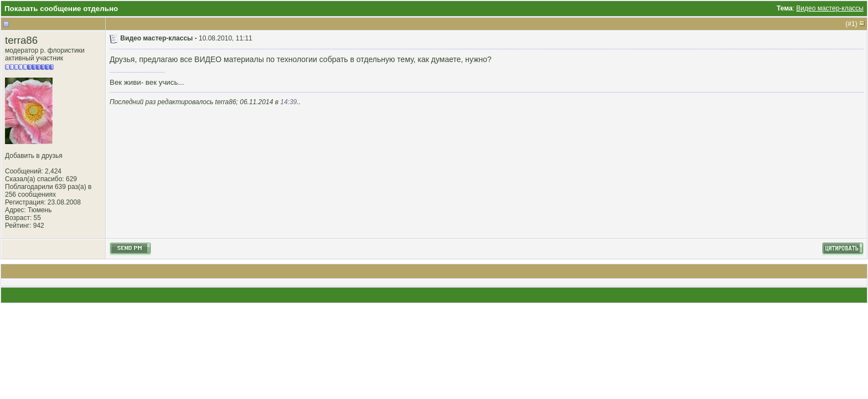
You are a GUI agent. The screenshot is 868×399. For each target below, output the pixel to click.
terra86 (21, 40)
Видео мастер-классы (830, 8)
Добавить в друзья (34, 156)
